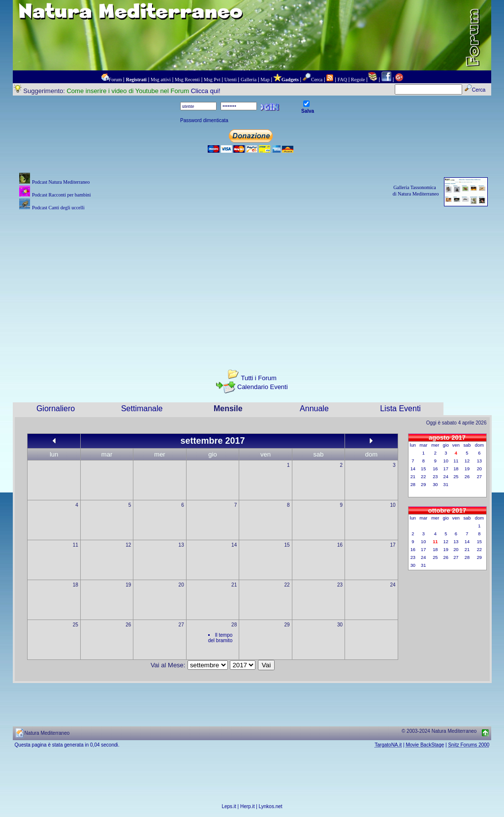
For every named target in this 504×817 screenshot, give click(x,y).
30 (340, 625)
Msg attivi (161, 80)
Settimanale (142, 408)
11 (76, 545)
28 (234, 625)
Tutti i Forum (258, 378)
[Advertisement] (252, 282)
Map (265, 80)
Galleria (249, 80)
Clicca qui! (206, 91)
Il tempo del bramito (220, 638)
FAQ (342, 80)
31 (446, 485)
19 (128, 585)
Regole (358, 80)
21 (234, 585)
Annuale (314, 408)
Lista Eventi (400, 408)
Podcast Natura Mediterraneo (61, 182)
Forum (115, 80)
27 (181, 625)
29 (287, 625)
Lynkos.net (271, 806)
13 (181, 545)
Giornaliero (56, 408)
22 (287, 585)
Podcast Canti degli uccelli (58, 208)
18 (76, 585)
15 (287, 545)
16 (340, 545)
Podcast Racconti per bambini (62, 195)
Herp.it (247, 806)
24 (393, 585)
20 (181, 585)
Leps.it (229, 806)
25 (76, 625)
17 (393, 545)
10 (393, 505)
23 (340, 585)
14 (234, 545)
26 (128, 625)
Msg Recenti (187, 80)
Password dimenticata (204, 120)
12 (128, 545)
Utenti (231, 80)
